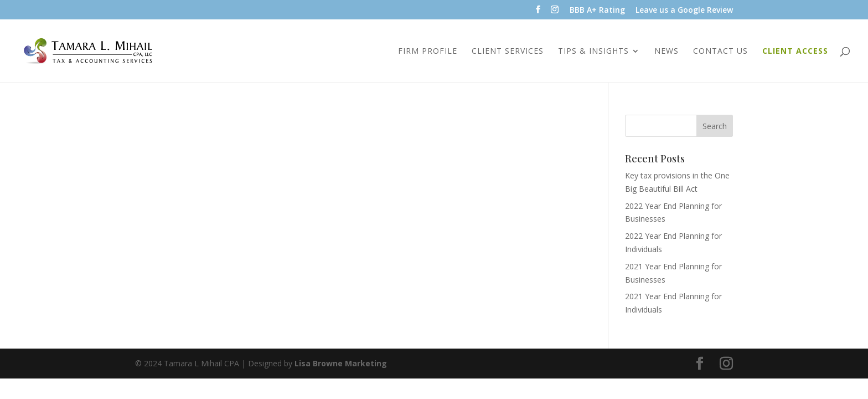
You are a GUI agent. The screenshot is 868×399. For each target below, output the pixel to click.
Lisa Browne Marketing (341, 363)
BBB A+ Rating (597, 11)
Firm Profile (428, 52)
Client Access (795, 52)
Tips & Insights (593, 52)
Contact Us (720, 52)
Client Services (508, 52)
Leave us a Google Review (684, 11)
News (666, 52)
